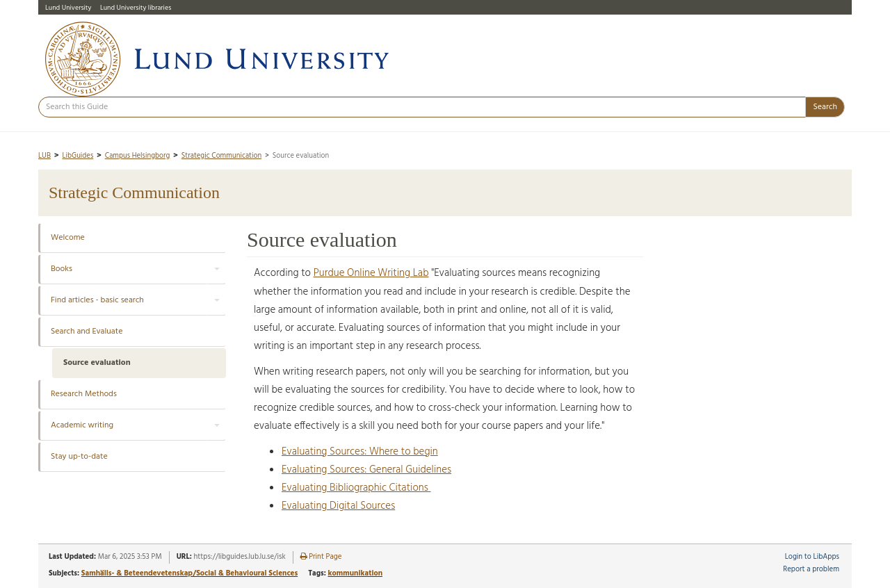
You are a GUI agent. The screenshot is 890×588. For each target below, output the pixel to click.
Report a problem (811, 570)
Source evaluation (97, 363)
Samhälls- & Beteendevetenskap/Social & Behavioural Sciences (189, 573)
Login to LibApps (812, 557)
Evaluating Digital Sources (338, 506)
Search (825, 107)
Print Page (321, 557)
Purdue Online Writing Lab (371, 273)
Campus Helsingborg (138, 156)
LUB (44, 156)
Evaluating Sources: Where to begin (360, 452)
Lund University (68, 8)
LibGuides (78, 156)
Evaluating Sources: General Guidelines (366, 470)
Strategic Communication (221, 156)
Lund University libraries (136, 8)
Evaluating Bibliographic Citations (356, 488)
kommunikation (355, 573)
